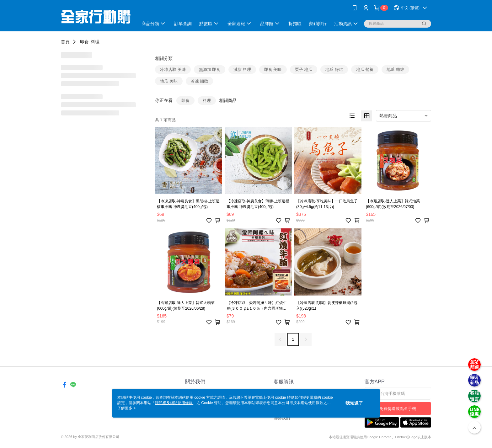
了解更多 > (126, 408)
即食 (84, 42)
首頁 (65, 42)
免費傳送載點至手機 (398, 409)
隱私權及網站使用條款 (174, 403)
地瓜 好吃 (334, 69)
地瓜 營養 (365, 69)
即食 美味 (273, 69)
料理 (95, 42)
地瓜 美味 (169, 81)
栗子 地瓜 (304, 69)
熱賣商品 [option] (388, 116)
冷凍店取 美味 (173, 69)
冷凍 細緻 (200, 81)
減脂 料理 (242, 69)
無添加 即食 (210, 69)
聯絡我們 (282, 418)
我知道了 (354, 403)
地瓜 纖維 (395, 69)
